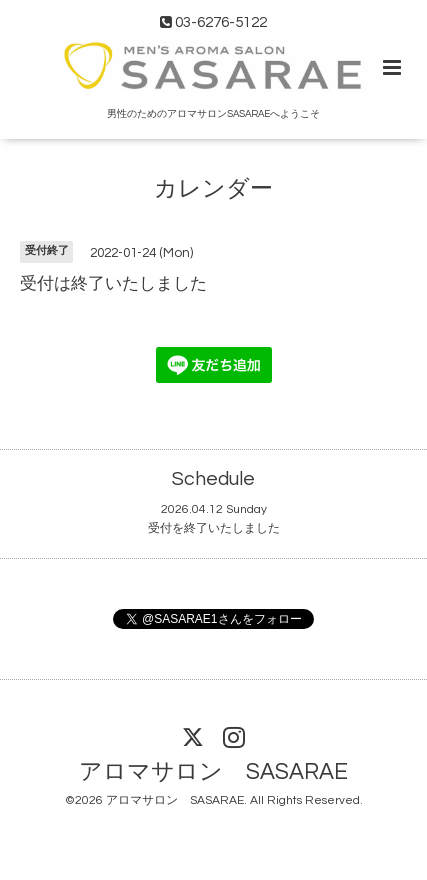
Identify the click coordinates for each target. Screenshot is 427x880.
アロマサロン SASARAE (213, 772)
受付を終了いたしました (214, 528)
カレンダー (213, 189)
